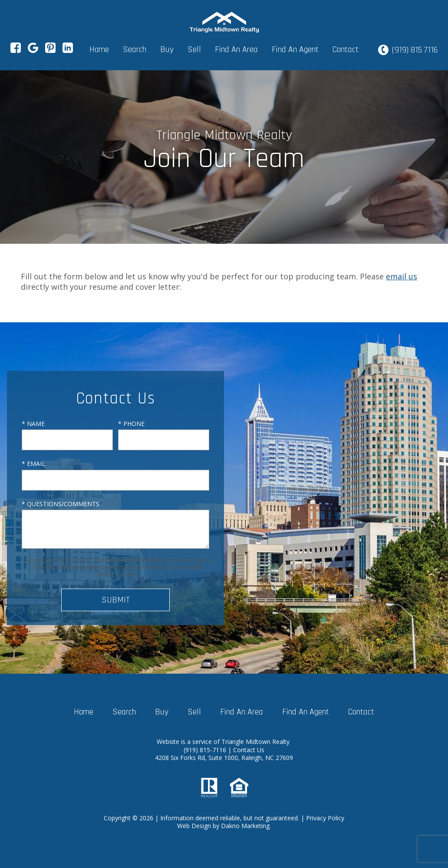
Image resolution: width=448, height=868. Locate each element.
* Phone (131, 424)
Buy (167, 49)
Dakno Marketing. (246, 826)
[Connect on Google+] (33, 50)
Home (99, 49)
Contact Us (249, 750)
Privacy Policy (325, 818)
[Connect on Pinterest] (50, 50)
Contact (346, 49)
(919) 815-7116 (206, 750)
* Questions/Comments (61, 504)
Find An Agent (295, 49)
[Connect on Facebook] (16, 50)
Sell (194, 49)
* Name (33, 424)
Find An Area (236, 49)
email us (402, 276)
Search (135, 49)
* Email (33, 463)
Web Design (194, 826)
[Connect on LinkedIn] (68, 50)
